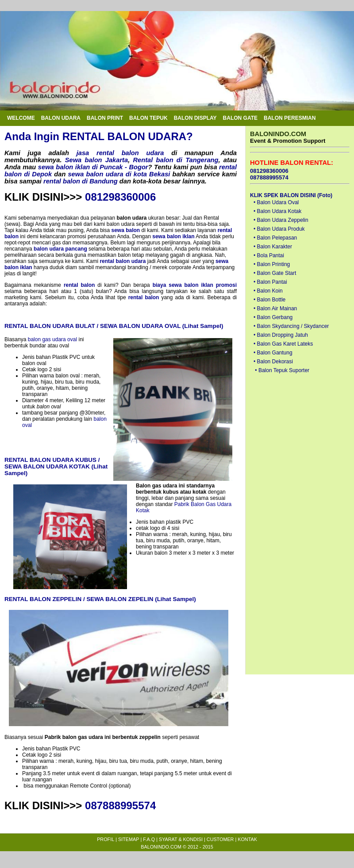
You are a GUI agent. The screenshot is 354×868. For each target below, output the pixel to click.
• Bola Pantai (269, 255)
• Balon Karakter (273, 247)
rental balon (79, 285)
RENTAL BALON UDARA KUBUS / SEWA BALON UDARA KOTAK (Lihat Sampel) (56, 466)
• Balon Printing (272, 264)
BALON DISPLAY (195, 118)
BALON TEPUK (148, 118)
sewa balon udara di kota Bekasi (119, 174)
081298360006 (120, 197)
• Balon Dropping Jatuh (281, 335)
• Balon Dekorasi (273, 362)
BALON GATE (240, 118)
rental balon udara (123, 261)
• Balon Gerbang (273, 317)
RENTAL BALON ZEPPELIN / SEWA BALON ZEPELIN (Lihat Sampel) (100, 599)
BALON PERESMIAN (290, 118)
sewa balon (126, 230)
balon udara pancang (60, 249)
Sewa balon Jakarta (96, 160)
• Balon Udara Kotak (277, 211)
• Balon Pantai (270, 282)
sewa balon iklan (173, 236)
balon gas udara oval (52, 339)
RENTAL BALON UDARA (124, 136)
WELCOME (21, 118)
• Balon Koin (268, 291)
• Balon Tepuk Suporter (282, 370)
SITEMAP (129, 839)
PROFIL (106, 839)
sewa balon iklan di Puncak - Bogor (93, 167)
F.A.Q (149, 839)
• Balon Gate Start (275, 273)
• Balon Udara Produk (279, 229)
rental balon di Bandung (81, 181)
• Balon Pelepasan (275, 238)
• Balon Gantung (273, 353)
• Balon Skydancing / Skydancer (291, 326)
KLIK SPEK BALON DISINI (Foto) (291, 195)
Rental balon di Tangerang (175, 160)
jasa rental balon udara (120, 153)
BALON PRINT (105, 118)
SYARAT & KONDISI (181, 839)
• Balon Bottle (269, 300)
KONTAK (247, 839)
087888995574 (120, 805)
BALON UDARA (61, 118)
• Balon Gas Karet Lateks (283, 344)
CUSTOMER (220, 839)
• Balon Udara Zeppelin (281, 220)
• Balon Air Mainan (275, 308)
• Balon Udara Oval (276, 202)
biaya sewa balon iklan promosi (195, 285)
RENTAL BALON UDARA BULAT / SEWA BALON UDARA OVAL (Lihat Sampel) (114, 326)
